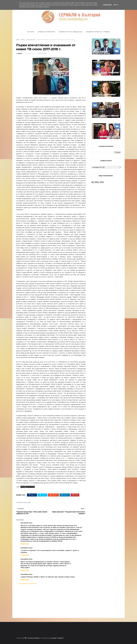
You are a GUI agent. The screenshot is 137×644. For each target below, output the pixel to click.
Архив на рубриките (46, 32)
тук (66, 458)
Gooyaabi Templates (57, 638)
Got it (116, 5)
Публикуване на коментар (27, 583)
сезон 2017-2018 (31, 40)
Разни (23, 40)
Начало (31, 32)
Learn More (107, 5)
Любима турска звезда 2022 (71, 32)
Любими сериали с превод (98, 32)
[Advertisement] (51, 601)
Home (18, 40)
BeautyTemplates (34, 638)
